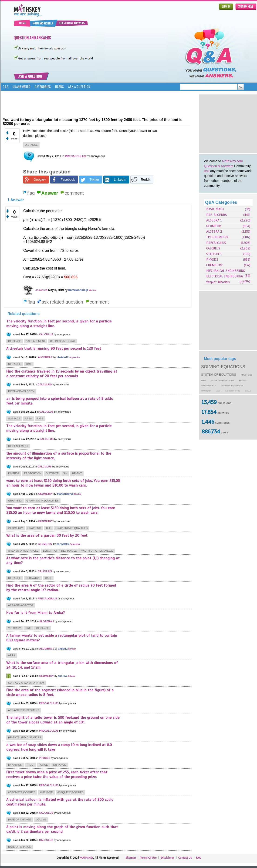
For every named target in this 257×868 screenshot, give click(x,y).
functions (247, 375)
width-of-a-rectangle (97, 551)
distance (31, 145)
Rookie (78, 494)
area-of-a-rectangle (23, 551)
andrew (63, 676)
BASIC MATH (215, 209)
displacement (36, 341)
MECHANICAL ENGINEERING (226, 271)
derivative (33, 578)
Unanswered (22, 86)
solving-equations (223, 367)
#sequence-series (71, 792)
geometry (15, 528)
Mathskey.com (232, 161)
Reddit (140, 180)
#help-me (46, 792)
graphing (15, 501)
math (204, 381)
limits (218, 391)
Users (60, 86)
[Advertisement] (88, 104)
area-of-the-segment (24, 710)
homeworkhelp (78, 290)
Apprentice (75, 357)
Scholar (72, 649)
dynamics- (15, 765)
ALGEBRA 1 (214, 220)
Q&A (6, 86)
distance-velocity (21, 391)
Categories (43, 86)
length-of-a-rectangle (60, 551)
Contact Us (185, 858)
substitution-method (233, 391)
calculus (248, 391)
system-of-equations (219, 375)
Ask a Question (79, 86)
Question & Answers (219, 166)
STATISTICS (214, 254)
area (28, 418)
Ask (207, 171)
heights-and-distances (25, 737)
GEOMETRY (214, 226)
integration (206, 391)
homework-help (208, 386)
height (77, 473)
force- (44, 765)
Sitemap (131, 858)
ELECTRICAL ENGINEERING (225, 276)
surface (14, 418)
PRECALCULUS (216, 243)
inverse (14, 473)
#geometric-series (22, 792)
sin (65, 473)
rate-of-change (20, 820)
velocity (14, 628)
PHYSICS (212, 260)
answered (41, 290)
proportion (33, 473)
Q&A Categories (221, 202)
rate (40, 418)
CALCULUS (213, 248)
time (29, 364)
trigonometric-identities (232, 386)
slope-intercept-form (223, 381)
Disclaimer (167, 858)
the (48, 528)
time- (31, 765)
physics (243, 381)
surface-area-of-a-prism (26, 683)
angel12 (63, 649)
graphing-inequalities (43, 501)
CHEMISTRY (214, 265)
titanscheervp (65, 494)
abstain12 (63, 357)
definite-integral (63, 341)
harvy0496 (63, 544)
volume (41, 820)
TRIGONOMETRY (217, 237)
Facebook (63, 180)
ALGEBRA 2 (214, 232)
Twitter (89, 180)
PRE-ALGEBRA (216, 215)
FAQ (199, 858)
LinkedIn (115, 180)
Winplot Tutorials (218, 282)
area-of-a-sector (21, 605)
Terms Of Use (148, 858)
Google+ (35, 180)
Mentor (92, 290)
